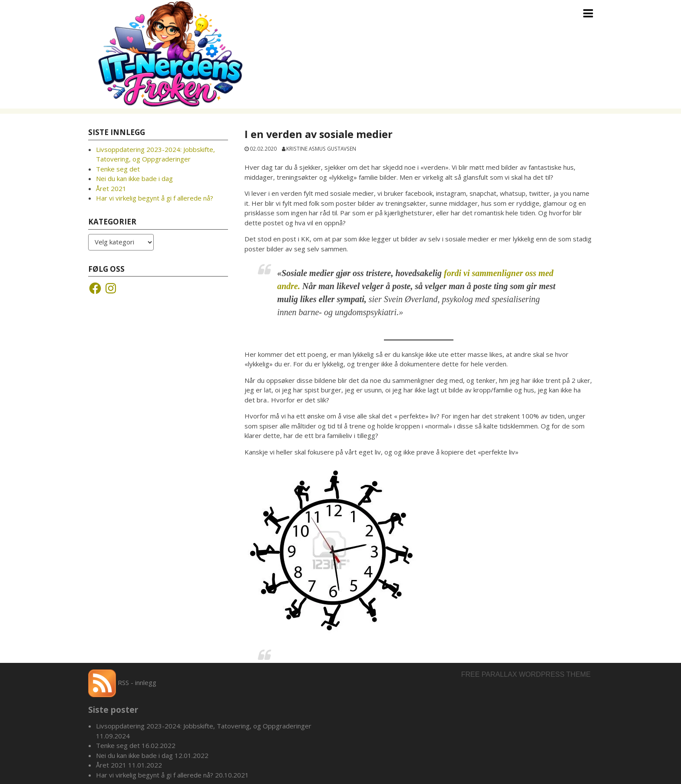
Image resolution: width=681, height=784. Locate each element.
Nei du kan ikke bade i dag (134, 178)
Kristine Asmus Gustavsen (321, 148)
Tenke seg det (118, 169)
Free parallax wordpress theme (526, 674)
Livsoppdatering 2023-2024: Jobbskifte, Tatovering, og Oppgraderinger (204, 726)
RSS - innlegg (122, 682)
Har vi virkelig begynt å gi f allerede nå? (155, 198)
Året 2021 (111, 188)
